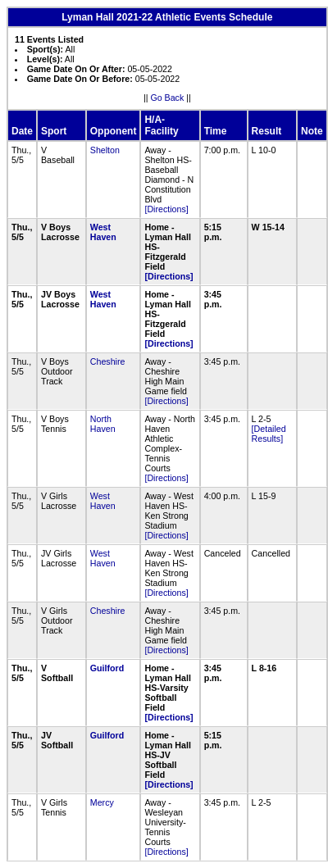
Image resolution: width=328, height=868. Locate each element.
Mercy (102, 802)
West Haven (103, 232)
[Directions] (166, 209)
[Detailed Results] (269, 434)
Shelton (105, 150)
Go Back (167, 98)
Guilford (107, 668)
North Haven (103, 424)
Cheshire (108, 361)
